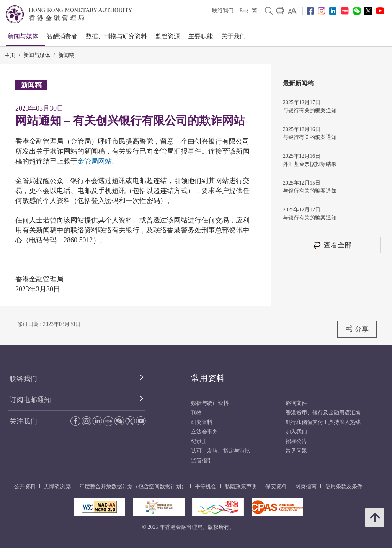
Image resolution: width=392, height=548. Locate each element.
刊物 (196, 413)
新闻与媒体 (23, 36)
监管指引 (202, 460)
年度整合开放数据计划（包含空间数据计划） (133, 487)
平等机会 (206, 487)
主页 (10, 55)
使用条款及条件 (344, 487)
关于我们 (234, 36)
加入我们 (296, 432)
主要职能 (201, 36)
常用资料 (208, 378)
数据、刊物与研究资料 (116, 36)
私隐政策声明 (241, 487)
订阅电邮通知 (30, 400)
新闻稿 (66, 55)
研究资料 (202, 422)
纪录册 (199, 441)
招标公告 (296, 441)
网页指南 (306, 487)
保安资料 (276, 487)
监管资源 (168, 36)
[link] (292, 11)
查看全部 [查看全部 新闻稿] (332, 245)
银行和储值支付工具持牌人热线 (323, 422)
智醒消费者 (62, 36)
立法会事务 (204, 432)
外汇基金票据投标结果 (310, 164)
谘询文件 (296, 403)
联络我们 (223, 11)
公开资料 (25, 487)
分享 (357, 329)
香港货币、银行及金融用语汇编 (323, 413)
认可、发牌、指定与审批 (220, 451)
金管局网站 (95, 161)
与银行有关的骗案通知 (310, 110)
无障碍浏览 (57, 487)
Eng (244, 11)
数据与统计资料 (210, 403)
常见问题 (296, 451)
